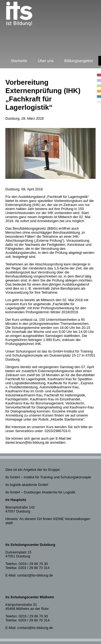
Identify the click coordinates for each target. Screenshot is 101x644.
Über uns (46, 61)
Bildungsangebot (79, 61)
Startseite (19, 61)
